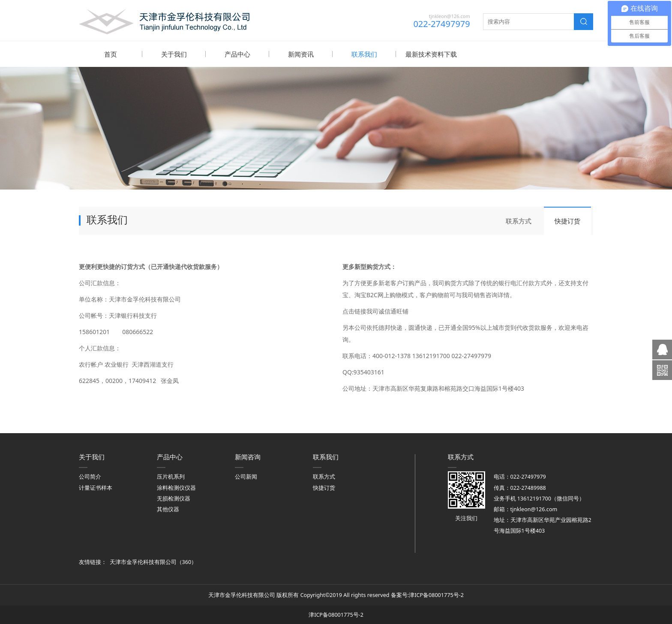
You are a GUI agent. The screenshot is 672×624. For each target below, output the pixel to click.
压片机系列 (171, 476)
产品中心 (237, 54)
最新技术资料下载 (431, 54)
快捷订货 (567, 220)
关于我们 (174, 54)
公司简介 (90, 476)
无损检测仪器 (174, 498)
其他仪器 (168, 509)
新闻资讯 (301, 54)
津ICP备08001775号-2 (436, 595)
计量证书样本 (96, 487)
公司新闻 (246, 476)
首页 (111, 54)
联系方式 (519, 220)
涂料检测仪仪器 (176, 487)
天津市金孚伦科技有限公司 (143, 562)
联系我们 (364, 54)
